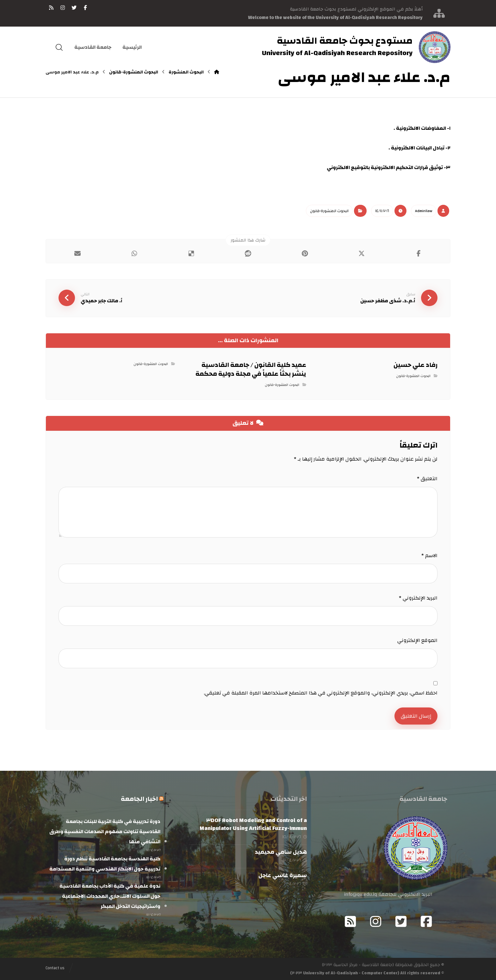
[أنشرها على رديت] (248, 254)
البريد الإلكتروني (418, 598)
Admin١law (424, 211)
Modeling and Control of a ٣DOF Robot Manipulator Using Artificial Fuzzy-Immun (253, 824)
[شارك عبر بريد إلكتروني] (77, 254)
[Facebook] (426, 921)
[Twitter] (401, 921)
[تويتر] (74, 8)
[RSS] (51, 8)
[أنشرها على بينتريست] (305, 254)
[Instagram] (376, 921)
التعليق (427, 479)
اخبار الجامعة (139, 799)
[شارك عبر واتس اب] (134, 254)
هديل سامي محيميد (281, 852)
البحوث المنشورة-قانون (329, 211)
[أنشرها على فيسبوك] (418, 254)
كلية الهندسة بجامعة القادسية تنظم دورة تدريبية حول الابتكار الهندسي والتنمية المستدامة (105, 864)
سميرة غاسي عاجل (283, 875)
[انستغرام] (63, 8)
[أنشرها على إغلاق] (362, 254)
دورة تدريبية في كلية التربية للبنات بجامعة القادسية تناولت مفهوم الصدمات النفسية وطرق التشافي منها (105, 832)
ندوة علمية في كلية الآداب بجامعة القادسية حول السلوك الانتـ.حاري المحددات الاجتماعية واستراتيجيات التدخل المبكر (110, 896)
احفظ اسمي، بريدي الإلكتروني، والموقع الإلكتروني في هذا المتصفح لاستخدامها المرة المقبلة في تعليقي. (321, 693)
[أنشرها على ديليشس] (191, 254)
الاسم (429, 556)
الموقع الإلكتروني (417, 640)
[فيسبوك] (85, 8)
